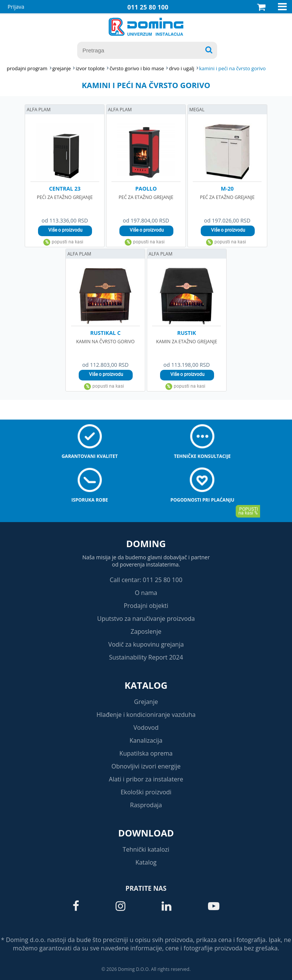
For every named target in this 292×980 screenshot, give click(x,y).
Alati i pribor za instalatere (146, 779)
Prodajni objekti (146, 606)
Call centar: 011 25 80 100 (146, 580)
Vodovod (146, 728)
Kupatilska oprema (146, 753)
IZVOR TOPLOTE (90, 68)
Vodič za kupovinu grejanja (146, 644)
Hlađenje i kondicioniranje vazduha (146, 715)
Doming (146, 544)
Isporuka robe (90, 500)
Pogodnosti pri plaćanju (202, 500)
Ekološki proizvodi (146, 792)
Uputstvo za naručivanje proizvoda (146, 619)
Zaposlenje (146, 631)
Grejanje (146, 702)
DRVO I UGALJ (181, 68)
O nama (146, 593)
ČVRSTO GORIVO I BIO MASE (137, 68)
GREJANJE (62, 68)
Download (146, 833)
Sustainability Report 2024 (146, 657)
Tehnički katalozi (146, 849)
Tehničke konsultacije (202, 456)
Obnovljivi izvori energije (146, 766)
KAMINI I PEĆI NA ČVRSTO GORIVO (232, 68)
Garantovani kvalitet (90, 456)
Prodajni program (27, 68)
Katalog (146, 685)
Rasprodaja (146, 805)
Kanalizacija (146, 740)
